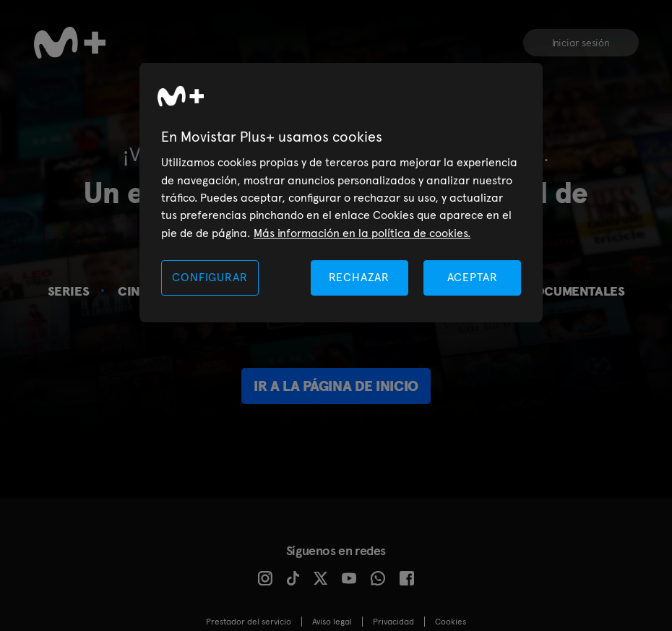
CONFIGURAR (210, 277)
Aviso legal (332, 622)
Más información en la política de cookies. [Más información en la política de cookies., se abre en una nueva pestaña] (362, 233)
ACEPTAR (473, 277)
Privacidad (393, 622)
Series (69, 291)
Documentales (575, 291)
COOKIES (451, 622)
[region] (341, 193)
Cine (133, 291)
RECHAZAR (359, 277)
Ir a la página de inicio (336, 386)
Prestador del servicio (249, 622)
